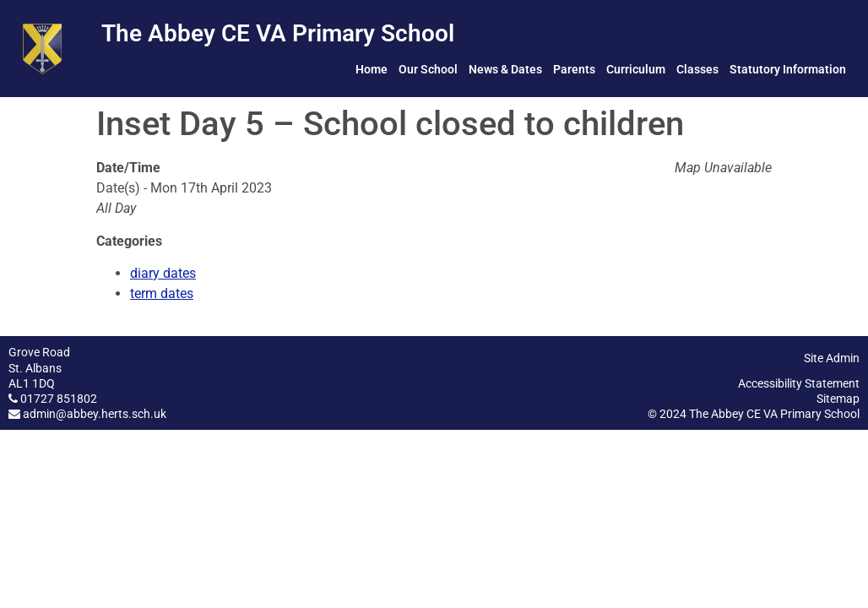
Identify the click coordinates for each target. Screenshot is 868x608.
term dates (162, 293)
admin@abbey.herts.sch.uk (95, 414)
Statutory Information (788, 69)
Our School (428, 69)
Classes (697, 69)
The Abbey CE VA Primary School (278, 33)
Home (372, 69)
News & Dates (505, 69)
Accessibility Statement (799, 383)
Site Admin (832, 358)
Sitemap (838, 399)
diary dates (163, 273)
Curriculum (636, 69)
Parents (574, 69)
